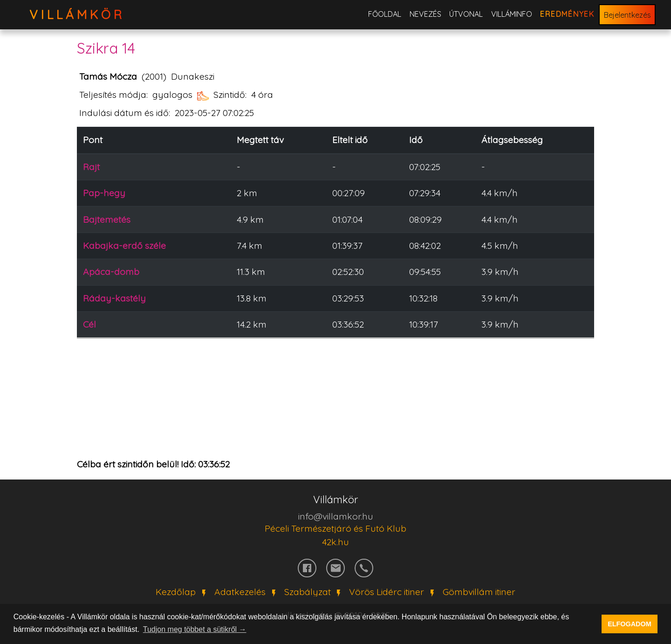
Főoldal (385, 14)
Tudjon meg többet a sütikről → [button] (195, 629)
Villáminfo (512, 14)
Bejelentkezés (627, 15)
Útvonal (466, 14)
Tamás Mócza (108, 76)
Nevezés (425, 14)
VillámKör (77, 15)
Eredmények (567, 14)
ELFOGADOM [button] (630, 624)
